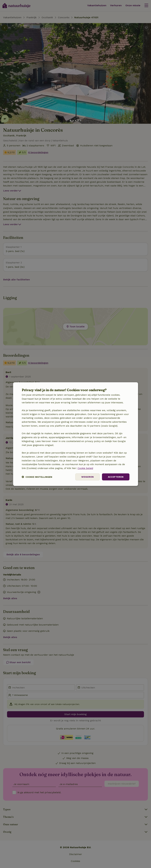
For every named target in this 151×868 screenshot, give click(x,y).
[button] (37, 477)
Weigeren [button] (87, 477)
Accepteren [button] (116, 477)
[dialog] (76, 434)
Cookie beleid (85, 468)
